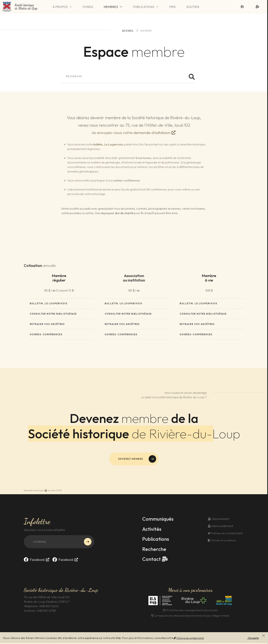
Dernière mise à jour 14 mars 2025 (43, 491)
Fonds (94, 7)
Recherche (155, 550)
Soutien (198, 7)
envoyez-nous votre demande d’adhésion (134, 133)
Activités (152, 530)
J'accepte (253, 638)
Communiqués (159, 519)
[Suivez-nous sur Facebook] (243, 7)
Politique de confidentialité (189, 638)
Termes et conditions (222, 541)
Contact (152, 560)
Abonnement (219, 519)
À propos (68, 7)
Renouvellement (220, 527)
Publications (152, 7)
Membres (119, 7)
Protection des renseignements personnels (190, 611)
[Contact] (258, 7)
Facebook (34, 560)
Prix (178, 7)
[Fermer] (264, 636)
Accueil (128, 31)
